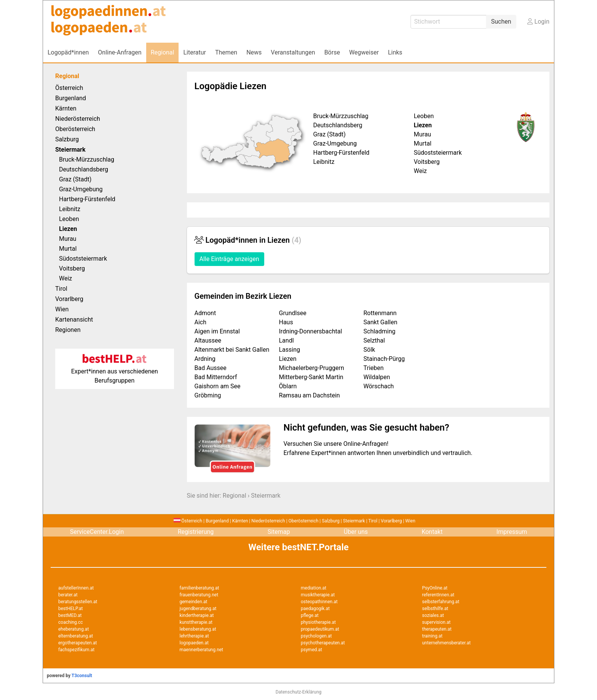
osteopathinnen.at (319, 602)
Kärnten (66, 108)
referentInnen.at (438, 595)
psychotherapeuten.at (323, 643)
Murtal (68, 249)
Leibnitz (70, 209)
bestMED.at (70, 615)
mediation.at (314, 588)
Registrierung (196, 532)
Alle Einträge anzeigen (229, 259)
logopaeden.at (194, 643)
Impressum (512, 532)
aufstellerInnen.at (76, 588)
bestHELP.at (70, 609)
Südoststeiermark (83, 259)
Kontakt (432, 532)
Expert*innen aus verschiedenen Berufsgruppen (115, 371)
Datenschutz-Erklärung (299, 692)
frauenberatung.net (199, 595)
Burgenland (71, 98)
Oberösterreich (75, 129)
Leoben (69, 219)
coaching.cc (71, 622)
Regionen (68, 330)
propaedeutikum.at (320, 629)
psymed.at (311, 650)
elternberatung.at (76, 636)
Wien (62, 309)
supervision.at (437, 622)
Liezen (68, 229)
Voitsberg (72, 268)
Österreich (69, 88)
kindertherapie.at (197, 615)
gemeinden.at (194, 602)
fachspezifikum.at (76, 650)
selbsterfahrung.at (441, 602)
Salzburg (67, 139)
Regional (67, 76)
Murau (68, 239)
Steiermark (266, 496)
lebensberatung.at (198, 629)
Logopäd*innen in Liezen (248, 240)
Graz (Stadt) (75, 179)
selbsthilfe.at (435, 609)
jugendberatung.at (198, 609)
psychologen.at (316, 636)
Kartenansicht (74, 320)
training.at (433, 636)
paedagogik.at (315, 609)
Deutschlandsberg (84, 169)
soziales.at (433, 615)
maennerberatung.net (202, 650)
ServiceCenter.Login (97, 532)
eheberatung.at (73, 629)
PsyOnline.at (435, 588)
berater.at (68, 595)
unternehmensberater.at (447, 643)
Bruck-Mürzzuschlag (87, 159)
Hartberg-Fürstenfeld (87, 199)
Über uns (356, 532)
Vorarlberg (69, 299)
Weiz (65, 278)
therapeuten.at (437, 629)
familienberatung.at (200, 588)
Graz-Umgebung (81, 189)
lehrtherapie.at (194, 636)
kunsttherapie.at (196, 622)
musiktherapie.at (318, 595)
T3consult (82, 676)
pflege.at (310, 615)
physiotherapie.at (318, 622)
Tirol (61, 289)
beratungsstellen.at (78, 602)
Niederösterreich (78, 119)
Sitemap (279, 532)
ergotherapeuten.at (77, 643)
